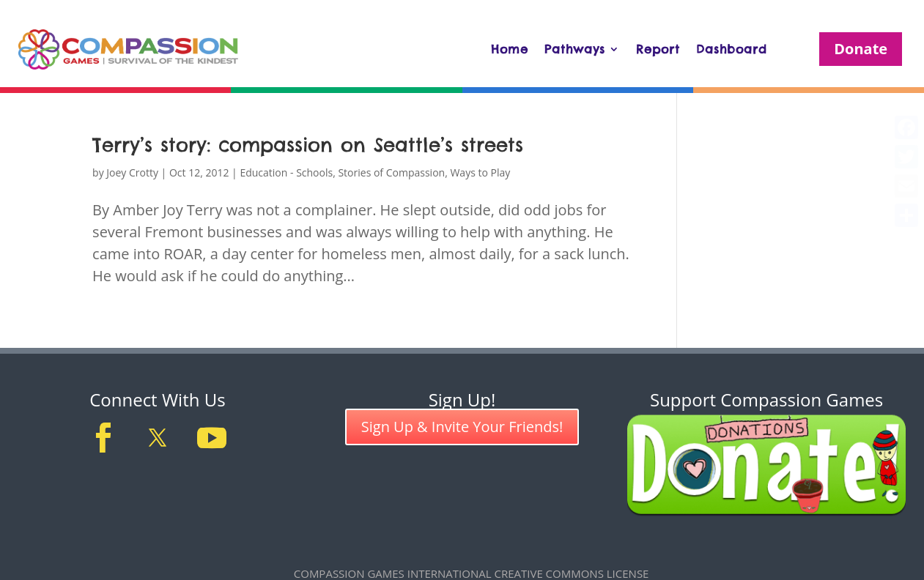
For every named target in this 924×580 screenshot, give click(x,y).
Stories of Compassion (391, 172)
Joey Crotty (132, 172)
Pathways (575, 49)
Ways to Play (480, 172)
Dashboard (732, 49)
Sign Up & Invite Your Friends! (462, 427)
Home (510, 49)
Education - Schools (286, 172)
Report (658, 49)
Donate (861, 49)
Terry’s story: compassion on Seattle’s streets (308, 145)
